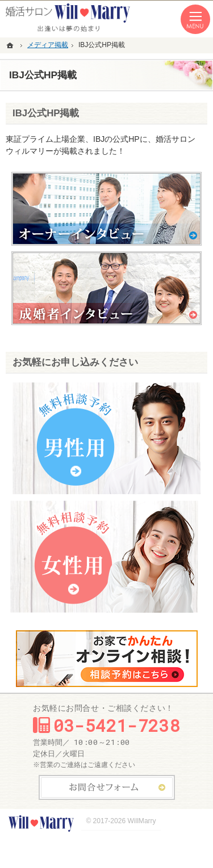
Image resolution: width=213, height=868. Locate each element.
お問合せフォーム (107, 787)
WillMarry (141, 821)
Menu (195, 19)
